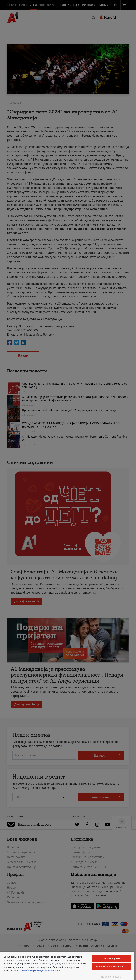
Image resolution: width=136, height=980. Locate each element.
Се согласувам (111, 959)
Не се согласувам (111, 977)
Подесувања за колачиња (111, 967)
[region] (67, 966)
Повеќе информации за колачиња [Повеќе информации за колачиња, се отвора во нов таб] (40, 971)
